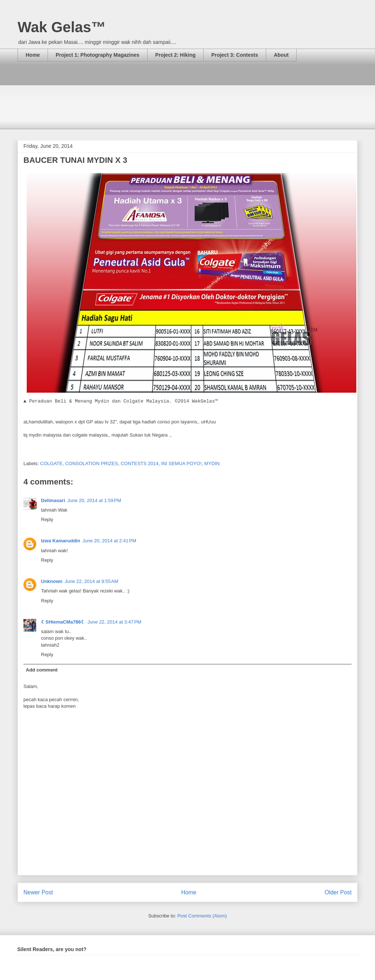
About (281, 55)
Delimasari (53, 500)
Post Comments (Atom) (202, 916)
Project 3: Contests (235, 55)
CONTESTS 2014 (139, 463)
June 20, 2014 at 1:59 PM (94, 500)
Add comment (42, 670)
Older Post (338, 892)
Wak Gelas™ (62, 27)
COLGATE (51, 463)
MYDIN (212, 463)
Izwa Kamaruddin (61, 541)
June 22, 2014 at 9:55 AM (92, 581)
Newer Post (38, 892)
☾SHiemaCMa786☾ (63, 622)
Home (33, 55)
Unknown (52, 581)
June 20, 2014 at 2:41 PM (109, 541)
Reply (47, 519)
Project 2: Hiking (175, 55)
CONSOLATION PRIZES (92, 463)
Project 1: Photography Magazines (98, 55)
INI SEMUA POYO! (181, 463)
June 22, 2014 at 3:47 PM (114, 622)
